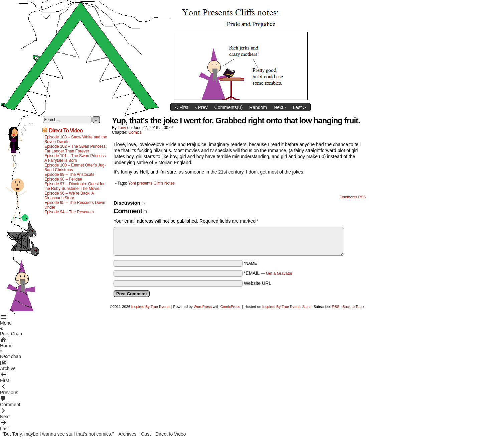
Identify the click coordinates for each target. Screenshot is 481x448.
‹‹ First (182, 107)
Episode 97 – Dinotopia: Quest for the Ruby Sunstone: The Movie (74, 186)
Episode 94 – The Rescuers (69, 212)
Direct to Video (171, 434)
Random (258, 107)
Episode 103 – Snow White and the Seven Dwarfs (76, 139)
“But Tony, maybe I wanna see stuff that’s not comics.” (58, 434)
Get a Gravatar (279, 273)
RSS (336, 307)
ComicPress (230, 307)
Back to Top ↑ (353, 307)
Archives (128, 434)
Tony (122, 128)
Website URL (258, 283)
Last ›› (300, 107)
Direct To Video (66, 131)
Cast (146, 434)
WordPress (203, 307)
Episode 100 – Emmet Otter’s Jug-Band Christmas (75, 167)
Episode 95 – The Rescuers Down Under (75, 205)
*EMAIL (268, 273)
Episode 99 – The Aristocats (69, 175)
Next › (280, 107)
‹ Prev (201, 107)
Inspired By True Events (151, 307)
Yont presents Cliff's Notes (151, 183)
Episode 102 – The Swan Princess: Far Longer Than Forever (76, 149)
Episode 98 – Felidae (63, 179)
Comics (135, 132)
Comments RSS (353, 197)
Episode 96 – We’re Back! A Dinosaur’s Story (69, 196)
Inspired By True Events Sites (286, 307)
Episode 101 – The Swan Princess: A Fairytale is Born (76, 158)
